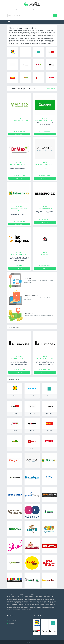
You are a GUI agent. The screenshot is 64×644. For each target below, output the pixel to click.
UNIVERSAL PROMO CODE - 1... (45, 121)
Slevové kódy (12, 622)
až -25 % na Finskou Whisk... (19, 121)
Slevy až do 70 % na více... (45, 359)
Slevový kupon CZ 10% (19, 255)
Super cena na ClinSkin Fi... (19, 165)
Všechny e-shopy (51, 379)
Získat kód (45, 134)
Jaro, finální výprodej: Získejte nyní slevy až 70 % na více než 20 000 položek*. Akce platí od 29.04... (45, 363)
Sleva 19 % (45, 255)
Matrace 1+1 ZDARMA (45, 209)
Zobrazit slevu (19, 134)
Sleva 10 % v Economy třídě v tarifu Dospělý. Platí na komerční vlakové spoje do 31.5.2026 (19, 259)
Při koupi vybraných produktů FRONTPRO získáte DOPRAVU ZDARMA (19, 215)
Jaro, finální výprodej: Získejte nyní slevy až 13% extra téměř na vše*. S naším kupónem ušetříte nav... (19, 363)
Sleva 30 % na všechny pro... (45, 165)
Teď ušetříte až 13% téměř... (19, 359)
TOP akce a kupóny (13, 620)
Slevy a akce (12, 624)
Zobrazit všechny (51, 88)
